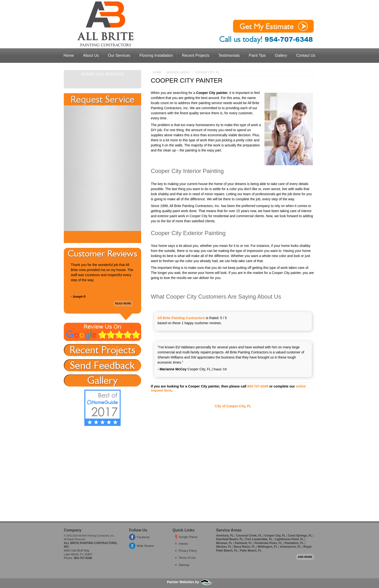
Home (69, 55)
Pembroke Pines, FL (268, 543)
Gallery (281, 55)
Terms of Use (187, 558)
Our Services (119, 55)
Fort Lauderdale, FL (259, 539)
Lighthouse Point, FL (289, 539)
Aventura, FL (225, 536)
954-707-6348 (258, 386)
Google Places (188, 537)
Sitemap (184, 565)
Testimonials (229, 55)
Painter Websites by (190, 582)
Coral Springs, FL (300, 536)
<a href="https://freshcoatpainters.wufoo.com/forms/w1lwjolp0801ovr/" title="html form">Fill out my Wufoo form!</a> (102, 168)
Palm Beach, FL (251, 551)
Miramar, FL (224, 543)
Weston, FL (224, 547)
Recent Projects (196, 55)
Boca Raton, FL (245, 547)
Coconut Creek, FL (249, 536)
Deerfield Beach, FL (230, 539)
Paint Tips (257, 55)
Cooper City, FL (207, 72)
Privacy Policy (188, 551)
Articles (183, 544)
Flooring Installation (156, 55)
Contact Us (306, 55)
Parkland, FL (243, 543)
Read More (123, 302)
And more (305, 557)
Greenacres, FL (290, 547)
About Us (91, 55)
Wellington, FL (268, 547)
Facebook (143, 537)
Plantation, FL (294, 543)
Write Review (145, 546)
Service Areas (178, 72)
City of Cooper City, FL (233, 406)
